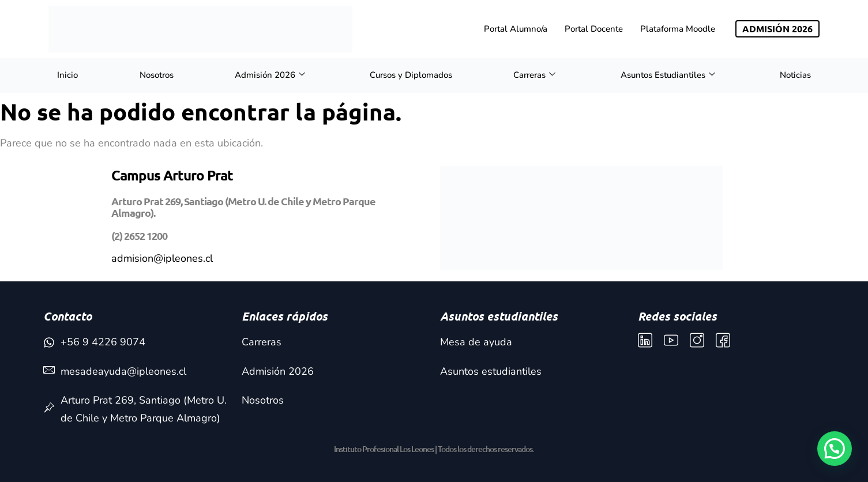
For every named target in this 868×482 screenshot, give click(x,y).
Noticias (795, 75)
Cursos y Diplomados (411, 75)
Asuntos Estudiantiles (668, 75)
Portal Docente (594, 29)
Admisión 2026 (270, 75)
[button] (835, 449)
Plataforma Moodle (678, 29)
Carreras (534, 75)
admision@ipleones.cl (162, 258)
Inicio (67, 75)
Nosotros (157, 75)
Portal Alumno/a (516, 29)
